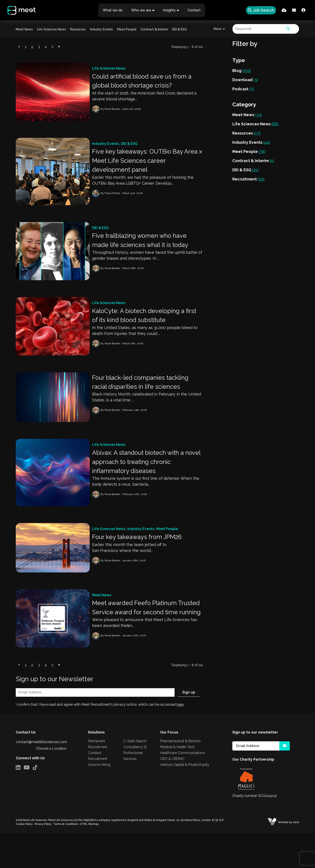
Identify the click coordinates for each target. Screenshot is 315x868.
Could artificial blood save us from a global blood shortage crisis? (146, 82)
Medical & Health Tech (178, 782)
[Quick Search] (260, 10)
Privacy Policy (43, 859)
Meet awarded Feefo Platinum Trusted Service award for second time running (146, 636)
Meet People (127, 29)
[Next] (59, 47)
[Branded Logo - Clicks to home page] (20, 10)
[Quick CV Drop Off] (284, 10)
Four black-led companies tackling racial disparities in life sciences (147, 396)
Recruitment (248, 179)
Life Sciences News (52, 29)
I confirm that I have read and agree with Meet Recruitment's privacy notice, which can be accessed (100, 739)
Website (283, 857)
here (180, 739)
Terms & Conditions (66, 859)
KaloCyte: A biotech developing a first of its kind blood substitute (145, 327)
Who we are (141, 10)
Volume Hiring (99, 800)
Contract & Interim (154, 29)
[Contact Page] (294, 10)
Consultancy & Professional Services (135, 788)
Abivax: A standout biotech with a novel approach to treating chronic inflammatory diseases (147, 480)
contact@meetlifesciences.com (41, 777)
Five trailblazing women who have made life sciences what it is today (147, 249)
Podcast (243, 89)
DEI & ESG (179, 29)
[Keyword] (258, 29)
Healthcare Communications (183, 788)
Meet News (24, 29)
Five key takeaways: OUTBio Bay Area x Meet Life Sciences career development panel (145, 166)
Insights (169, 10)
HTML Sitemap (89, 859)
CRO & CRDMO (172, 794)
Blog (242, 71)
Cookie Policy (24, 859)
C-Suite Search (135, 776)
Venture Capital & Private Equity (185, 800)
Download (245, 80)
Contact (194, 10)
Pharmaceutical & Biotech (180, 776)
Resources (78, 29)
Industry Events (101, 29)
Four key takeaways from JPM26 (144, 558)
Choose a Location (51, 783)
